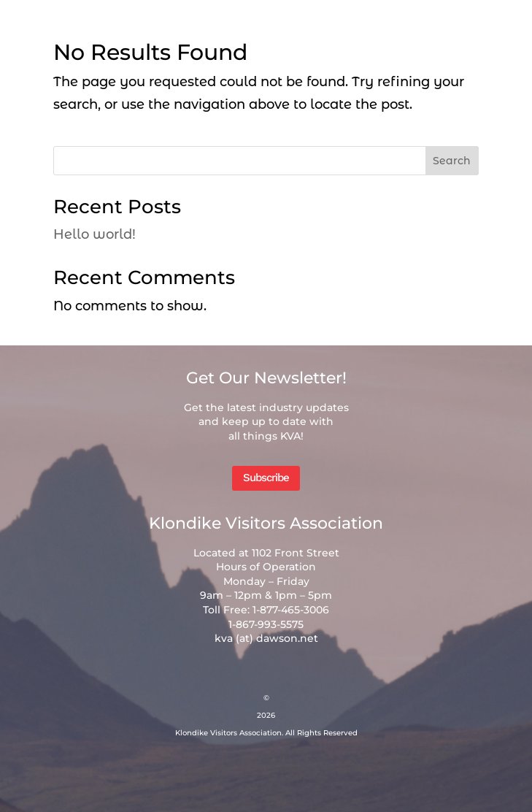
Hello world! (95, 234)
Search (452, 161)
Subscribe (266, 478)
